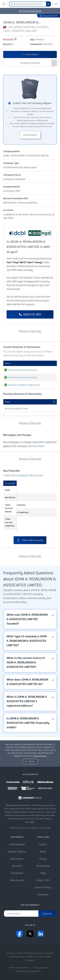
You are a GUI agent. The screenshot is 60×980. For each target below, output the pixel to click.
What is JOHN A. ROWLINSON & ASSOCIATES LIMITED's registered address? (27, 705)
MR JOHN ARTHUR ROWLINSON (14, 373)
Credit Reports (17, 844)
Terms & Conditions (19, 968)
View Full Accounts (30, 544)
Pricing (43, 859)
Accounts (8, 210)
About (43, 852)
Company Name (11, 151)
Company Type (11, 163)
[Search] (48, 4)
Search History (43, 887)
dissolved (10, 40)
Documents (17, 859)
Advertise (43, 895)
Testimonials (43, 866)
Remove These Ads (30, 331)
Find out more (40, 756)
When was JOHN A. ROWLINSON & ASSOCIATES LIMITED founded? (27, 623)
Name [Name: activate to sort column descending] (8, 422)
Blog (43, 873)
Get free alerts (36, 466)
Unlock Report (30, 54)
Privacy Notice (40, 968)
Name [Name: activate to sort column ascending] (8, 363)
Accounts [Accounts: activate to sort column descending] (9, 503)
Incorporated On (12, 187)
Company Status (12, 175)
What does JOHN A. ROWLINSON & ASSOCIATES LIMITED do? (27, 685)
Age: (37, 40)
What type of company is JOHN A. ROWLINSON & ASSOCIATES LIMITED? (27, 644)
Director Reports (17, 852)
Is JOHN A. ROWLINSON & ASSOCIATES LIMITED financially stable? (28, 726)
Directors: (9, 44)
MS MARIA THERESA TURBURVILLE (14, 402)
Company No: (41, 44)
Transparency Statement (28, 971)
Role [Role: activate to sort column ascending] (28, 363)
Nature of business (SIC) (16, 198)
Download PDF (49, 16)
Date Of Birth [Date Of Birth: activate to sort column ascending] (45, 363)
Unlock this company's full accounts (23, 495)
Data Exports (17, 880)
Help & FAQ (43, 880)
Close (31, 761)
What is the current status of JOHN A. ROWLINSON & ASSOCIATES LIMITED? (26, 666)
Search (43, 844)
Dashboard (17, 873)
